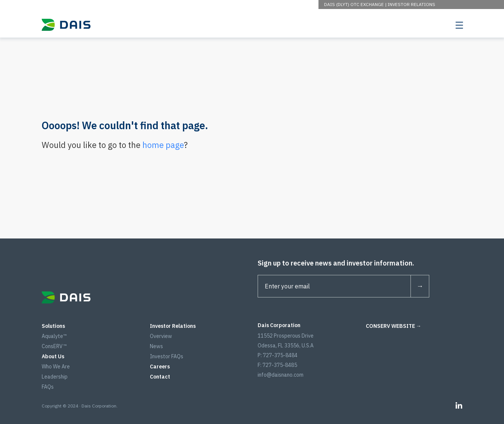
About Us (53, 356)
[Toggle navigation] (459, 25)
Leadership (55, 377)
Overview (161, 336)
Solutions (53, 326)
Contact (160, 377)
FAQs (48, 387)
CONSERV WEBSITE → (394, 326)
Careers (160, 367)
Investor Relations (411, 4)
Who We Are (56, 367)
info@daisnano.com (281, 375)
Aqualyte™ (54, 336)
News (156, 346)
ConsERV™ (54, 346)
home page (163, 145)
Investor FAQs (167, 356)
